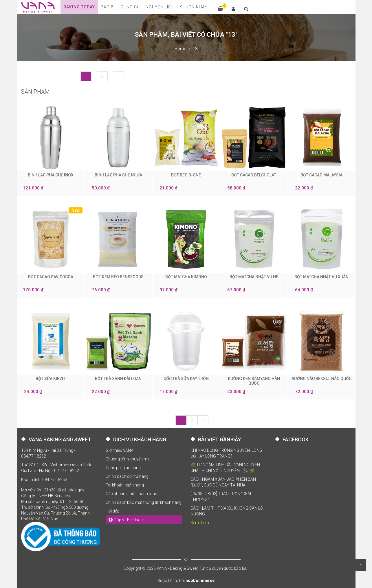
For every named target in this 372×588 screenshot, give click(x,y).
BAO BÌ (108, 7)
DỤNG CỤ (130, 7)
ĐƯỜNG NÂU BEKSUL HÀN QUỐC (321, 379)
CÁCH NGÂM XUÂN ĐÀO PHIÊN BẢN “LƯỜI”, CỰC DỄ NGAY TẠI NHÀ (223, 482)
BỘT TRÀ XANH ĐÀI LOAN (118, 379)
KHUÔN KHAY (194, 7)
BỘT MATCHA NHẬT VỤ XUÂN (321, 277)
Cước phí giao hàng (123, 468)
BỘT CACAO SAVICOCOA (51, 277)
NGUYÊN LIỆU (160, 7)
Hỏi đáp (113, 511)
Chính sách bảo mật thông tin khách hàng (144, 502)
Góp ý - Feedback (127, 520)
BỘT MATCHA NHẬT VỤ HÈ (254, 277)
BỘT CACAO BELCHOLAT (254, 175)
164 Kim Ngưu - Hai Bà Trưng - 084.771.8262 (48, 453)
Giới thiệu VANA (120, 450)
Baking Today (79, 7)
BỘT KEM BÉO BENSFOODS (118, 277)
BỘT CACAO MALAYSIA (321, 175)
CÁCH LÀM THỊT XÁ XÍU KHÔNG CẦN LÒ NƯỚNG (227, 511)
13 (195, 49)
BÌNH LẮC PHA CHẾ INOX (51, 175)
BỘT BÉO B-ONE (186, 175)
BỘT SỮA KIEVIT (51, 379)
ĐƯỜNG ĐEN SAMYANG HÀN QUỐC (254, 381)
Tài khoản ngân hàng (125, 485)
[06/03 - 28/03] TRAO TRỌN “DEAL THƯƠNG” (221, 497)
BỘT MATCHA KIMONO (186, 277)
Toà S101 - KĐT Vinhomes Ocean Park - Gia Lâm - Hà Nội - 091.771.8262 (57, 468)
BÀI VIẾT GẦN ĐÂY (220, 439)
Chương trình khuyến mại (128, 459)
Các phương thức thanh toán (131, 494)
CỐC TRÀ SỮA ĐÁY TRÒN (186, 379)
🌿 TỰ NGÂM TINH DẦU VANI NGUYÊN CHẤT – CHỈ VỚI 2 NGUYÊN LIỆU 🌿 (225, 468)
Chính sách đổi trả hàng (127, 476)
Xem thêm (200, 523)
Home (180, 49)
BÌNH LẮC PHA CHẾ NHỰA (118, 175)
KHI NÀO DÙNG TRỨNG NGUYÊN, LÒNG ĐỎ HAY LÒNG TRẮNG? (226, 453)
